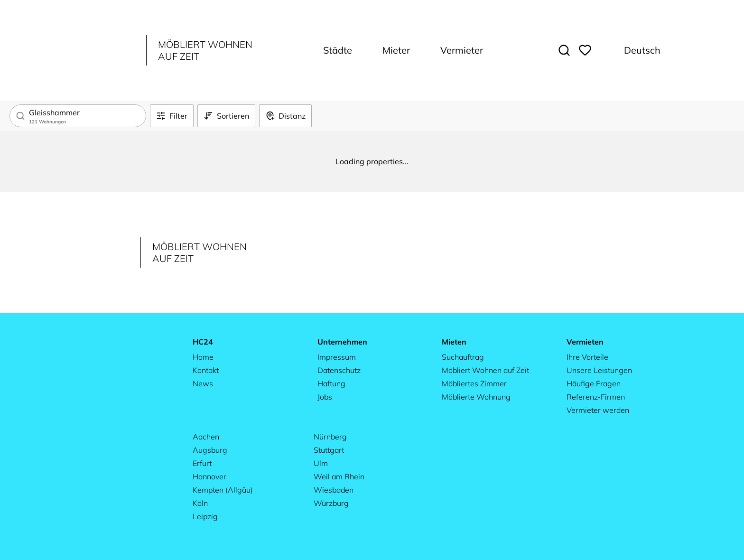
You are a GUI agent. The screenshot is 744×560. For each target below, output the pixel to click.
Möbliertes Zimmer (474, 383)
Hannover (209, 476)
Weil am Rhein (339, 476)
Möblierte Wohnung (476, 397)
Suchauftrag (463, 357)
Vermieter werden (598, 410)
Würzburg (331, 503)
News (203, 383)
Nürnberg (330, 437)
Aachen (206, 437)
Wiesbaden (334, 490)
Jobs (325, 397)
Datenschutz (339, 370)
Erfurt (202, 463)
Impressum (337, 357)
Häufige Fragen (594, 383)
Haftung (331, 383)
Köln (200, 503)
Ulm (321, 463)
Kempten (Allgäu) (223, 490)
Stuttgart (329, 450)
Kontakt (206, 370)
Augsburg (210, 450)
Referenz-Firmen (596, 397)
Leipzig (205, 516)
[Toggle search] (564, 50)
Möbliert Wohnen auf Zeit (485, 370)
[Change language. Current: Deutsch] (636, 50)
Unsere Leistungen (599, 370)
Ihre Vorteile (587, 357)
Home (203, 357)
